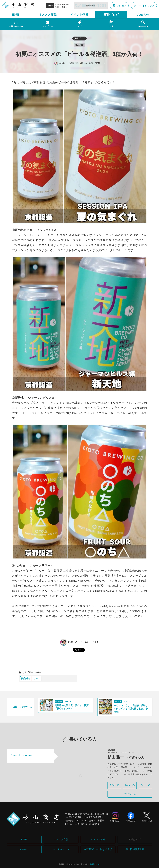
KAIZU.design (95, 864)
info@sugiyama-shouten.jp (87, 824)
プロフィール (130, 794)
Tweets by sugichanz (22, 755)
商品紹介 (26, 678)
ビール (37, 678)
